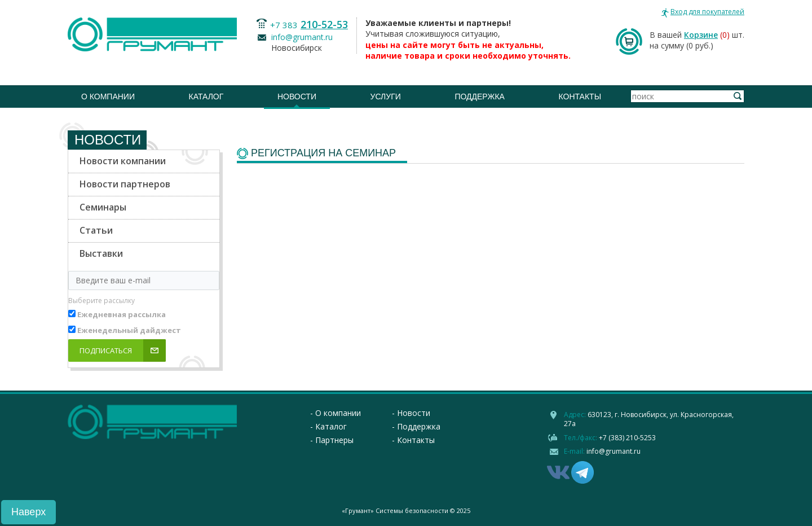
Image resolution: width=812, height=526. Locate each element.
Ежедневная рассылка (122, 314)
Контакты (580, 97)
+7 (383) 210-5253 (627, 438)
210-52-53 (324, 24)
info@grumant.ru (302, 37)
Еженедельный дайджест (129, 330)
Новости (297, 97)
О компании (108, 97)
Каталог (206, 97)
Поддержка (480, 97)
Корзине (701, 35)
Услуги (386, 97)
